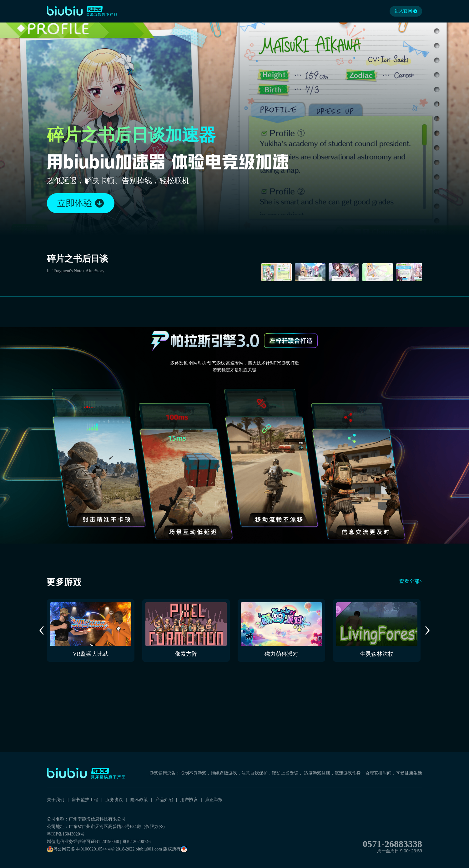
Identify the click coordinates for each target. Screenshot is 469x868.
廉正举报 (214, 800)
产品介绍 (164, 800)
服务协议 (114, 800)
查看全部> (411, 581)
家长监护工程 (85, 800)
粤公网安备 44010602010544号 (79, 849)
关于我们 (56, 800)
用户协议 (189, 800)
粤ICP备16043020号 (66, 834)
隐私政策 (139, 800)
